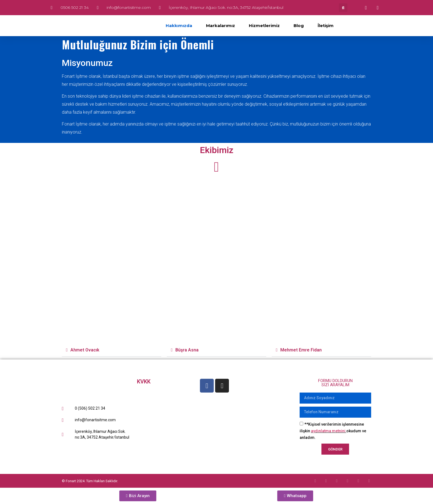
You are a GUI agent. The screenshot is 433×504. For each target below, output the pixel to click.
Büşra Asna (187, 350)
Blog (299, 26)
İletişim (326, 26)
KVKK (144, 382)
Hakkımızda (179, 26)
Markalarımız (221, 26)
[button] (343, 8)
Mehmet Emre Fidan (301, 350)
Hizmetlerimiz (264, 26)
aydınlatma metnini (328, 431)
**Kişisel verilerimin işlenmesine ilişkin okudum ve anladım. (333, 431)
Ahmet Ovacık (85, 350)
